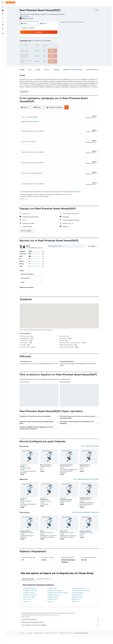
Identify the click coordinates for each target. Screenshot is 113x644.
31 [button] (32, 57)
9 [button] (54, 42)
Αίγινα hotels (50, 615)
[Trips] (3, 29)
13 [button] (43, 45)
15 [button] (50, 45)
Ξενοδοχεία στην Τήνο (77, 609)
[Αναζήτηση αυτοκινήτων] (3, 14)
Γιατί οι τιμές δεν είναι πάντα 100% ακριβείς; (60, 639)
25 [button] (35, 53)
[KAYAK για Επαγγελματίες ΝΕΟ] (3, 25)
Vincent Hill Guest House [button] (66, 479)
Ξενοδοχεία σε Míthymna (53, 609)
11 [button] (35, 45)
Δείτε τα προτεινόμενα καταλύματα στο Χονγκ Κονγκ (85, 526)
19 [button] (39, 49)
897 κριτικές (29, 18)
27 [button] (43, 53)
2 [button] (54, 38)
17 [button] (32, 49)
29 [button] (50, 53)
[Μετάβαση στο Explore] (3, 18)
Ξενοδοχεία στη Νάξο (77, 611)
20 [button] (43, 49)
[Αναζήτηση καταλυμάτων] (3, 10)
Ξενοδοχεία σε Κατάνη (53, 611)
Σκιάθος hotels (75, 615)
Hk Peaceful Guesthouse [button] (66, 513)
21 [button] (47, 49)
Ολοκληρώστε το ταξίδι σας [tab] (44, 593)
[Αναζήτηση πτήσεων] (3, 7)
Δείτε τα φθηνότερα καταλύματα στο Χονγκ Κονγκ (86, 493)
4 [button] (35, 42)
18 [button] (35, 49)
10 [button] (32, 45)
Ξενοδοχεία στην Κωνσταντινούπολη (81, 604)
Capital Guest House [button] (85, 479)
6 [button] (43, 42)
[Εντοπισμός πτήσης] (3, 21)
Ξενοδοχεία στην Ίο (52, 602)
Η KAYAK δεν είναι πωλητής (60, 633)
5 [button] (39, 42)
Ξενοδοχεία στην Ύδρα (29, 606)
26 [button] (39, 53)
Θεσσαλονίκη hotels (52, 613)
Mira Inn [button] (22, 480)
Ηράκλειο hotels (76, 613)
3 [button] (32, 42)
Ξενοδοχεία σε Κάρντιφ (77, 606)
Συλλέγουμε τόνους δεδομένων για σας (60, 636)
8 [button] (50, 42)
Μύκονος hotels (27, 613)
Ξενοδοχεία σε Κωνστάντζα (78, 602)
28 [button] (46, 53)
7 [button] (46, 42)
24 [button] (32, 53)
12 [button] (39, 45)
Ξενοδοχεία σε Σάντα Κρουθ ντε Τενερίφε (58, 606)
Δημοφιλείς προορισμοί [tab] (28, 593)
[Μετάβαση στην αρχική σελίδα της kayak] (10, 2)
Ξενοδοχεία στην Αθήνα (29, 611)
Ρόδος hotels (26, 615)
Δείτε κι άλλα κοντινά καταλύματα (90, 460)
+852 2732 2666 (24, 16)
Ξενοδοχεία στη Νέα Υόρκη (30, 602)
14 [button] (47, 45)
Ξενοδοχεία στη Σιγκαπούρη (30, 609)
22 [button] (50, 49)
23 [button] (54, 49)
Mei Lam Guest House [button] (46, 479)
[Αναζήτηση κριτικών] (68, 260)
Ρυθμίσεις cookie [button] (24, 213)
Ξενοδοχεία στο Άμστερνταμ (54, 604)
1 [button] (50, 38)
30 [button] (54, 53)
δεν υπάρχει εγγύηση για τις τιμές (52, 629)
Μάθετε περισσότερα (75, 205)
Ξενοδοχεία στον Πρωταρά (30, 604)
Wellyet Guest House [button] (26, 545)
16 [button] (54, 45)
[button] (3, 2)
